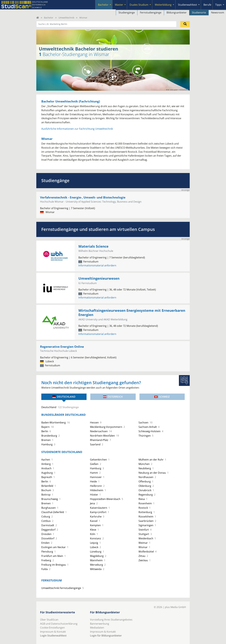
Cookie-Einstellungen (52, 628)
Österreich (113, 397)
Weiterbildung (163, 5)
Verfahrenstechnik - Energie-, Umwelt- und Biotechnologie (83, 197)
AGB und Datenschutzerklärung (59, 624)
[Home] (38, 18)
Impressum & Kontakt (53, 632)
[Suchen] (185, 24)
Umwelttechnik (66, 18)
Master (119, 5)
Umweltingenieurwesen (99, 278)
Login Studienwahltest (53, 636)
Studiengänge (127, 13)
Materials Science (93, 246)
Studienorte (199, 13)
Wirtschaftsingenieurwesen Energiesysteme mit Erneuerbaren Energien (132, 313)
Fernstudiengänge (151, 13)
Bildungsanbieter (177, 13)
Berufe (207, 5)
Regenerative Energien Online (62, 347)
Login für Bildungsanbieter (106, 636)
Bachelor (103, 5)
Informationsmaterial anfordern (97, 265)
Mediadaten (97, 628)
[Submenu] (110, 5)
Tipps (218, 5)
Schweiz (162, 397)
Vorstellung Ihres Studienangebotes (111, 620)
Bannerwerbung (100, 624)
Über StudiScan (49, 620)
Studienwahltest (187, 5)
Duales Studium (139, 5)
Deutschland (64, 397)
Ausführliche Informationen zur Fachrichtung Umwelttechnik (77, 129)
